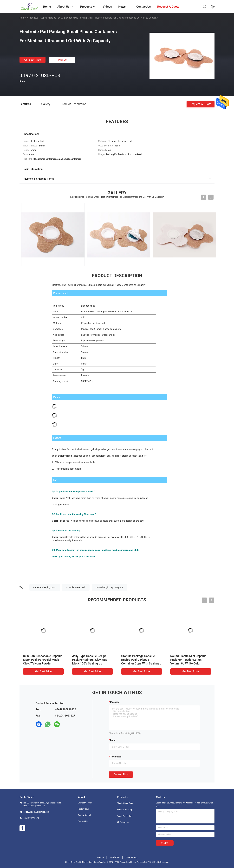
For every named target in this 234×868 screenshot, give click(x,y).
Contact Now (121, 774)
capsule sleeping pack (45, 587)
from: (113, 740)
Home (23, 18)
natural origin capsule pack (109, 587)
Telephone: (116, 757)
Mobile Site (115, 857)
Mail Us (62, 60)
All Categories (123, 822)
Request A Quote (201, 104)
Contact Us (83, 821)
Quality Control (84, 815)
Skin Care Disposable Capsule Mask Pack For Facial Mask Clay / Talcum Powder (43, 660)
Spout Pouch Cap (124, 816)
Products (33, 18)
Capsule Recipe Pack (51, 18)
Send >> (165, 843)
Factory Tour (83, 809)
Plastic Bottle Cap (125, 810)
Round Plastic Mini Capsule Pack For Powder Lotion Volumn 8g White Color (188, 660)
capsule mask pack (76, 587)
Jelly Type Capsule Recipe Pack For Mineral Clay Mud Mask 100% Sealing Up (90, 660)
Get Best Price (33, 60)
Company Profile (85, 803)
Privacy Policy (131, 857)
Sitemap (100, 857)
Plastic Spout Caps (125, 803)
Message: (115, 702)
